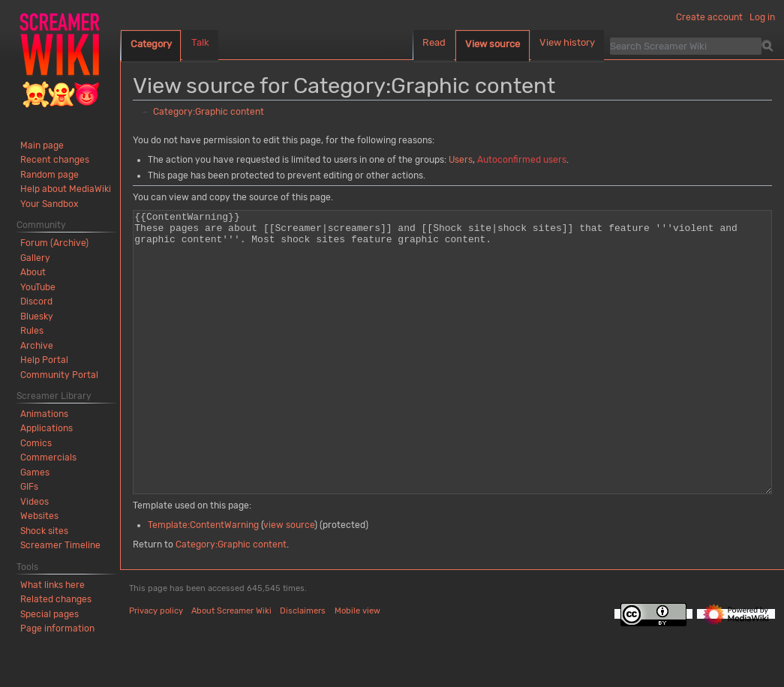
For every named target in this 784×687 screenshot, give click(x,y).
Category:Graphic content (209, 112)
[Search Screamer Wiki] (686, 46)
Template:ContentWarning (203, 581)
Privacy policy (156, 667)
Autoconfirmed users (522, 160)
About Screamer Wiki (231, 667)
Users (461, 160)
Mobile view (357, 667)
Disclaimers (303, 667)
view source (289, 581)
